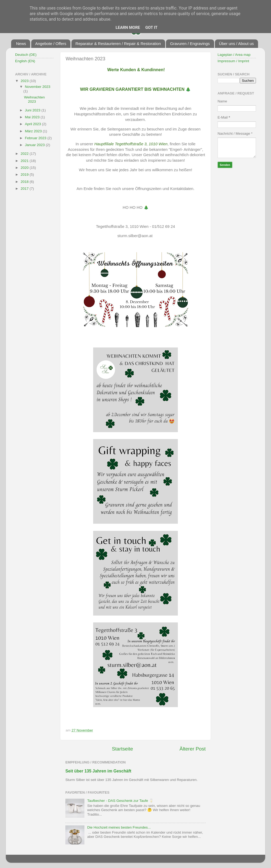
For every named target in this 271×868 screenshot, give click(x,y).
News (21, 44)
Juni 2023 (33, 110)
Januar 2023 (35, 145)
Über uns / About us (236, 44)
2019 (25, 175)
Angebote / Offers (51, 44)
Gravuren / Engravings (190, 44)
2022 (25, 154)
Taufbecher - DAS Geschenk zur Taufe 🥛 (120, 801)
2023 (25, 81)
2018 (25, 182)
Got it (151, 28)
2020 (25, 168)
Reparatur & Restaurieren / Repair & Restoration (118, 44)
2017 (25, 189)
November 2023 (38, 87)
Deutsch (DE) (26, 55)
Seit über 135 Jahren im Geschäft (98, 771)
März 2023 (34, 131)
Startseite (123, 749)
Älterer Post (193, 749)
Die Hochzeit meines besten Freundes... (119, 827)
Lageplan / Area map (234, 55)
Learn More (128, 28)
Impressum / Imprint (233, 61)
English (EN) (25, 61)
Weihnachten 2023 (35, 99)
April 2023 (33, 124)
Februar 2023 (36, 138)
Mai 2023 (33, 117)
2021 (25, 161)
